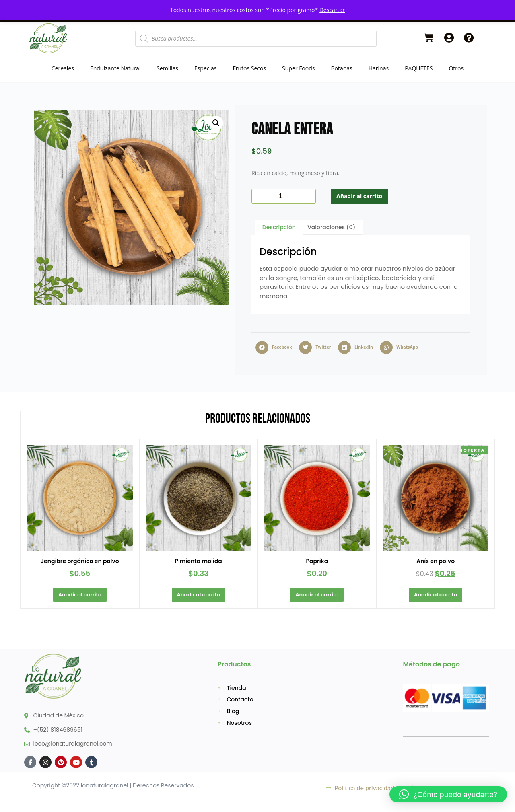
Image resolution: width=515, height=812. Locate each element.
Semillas (167, 68)
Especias (206, 68)
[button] (216, 123)
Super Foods (298, 68)
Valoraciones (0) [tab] (331, 227)
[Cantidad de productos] (284, 196)
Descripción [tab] (279, 227)
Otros (456, 68)
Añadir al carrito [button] (79, 595)
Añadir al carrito (359, 196)
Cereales (63, 68)
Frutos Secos (249, 68)
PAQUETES (419, 68)
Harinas (379, 68)
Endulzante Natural (115, 68)
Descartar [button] (332, 10)
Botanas (341, 68)
